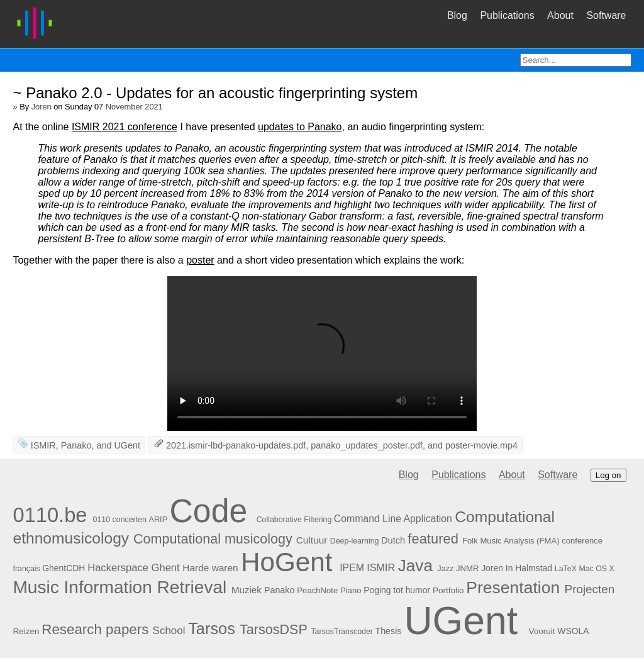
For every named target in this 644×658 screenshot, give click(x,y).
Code (208, 511)
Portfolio (448, 590)
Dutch (393, 540)
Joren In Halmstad (517, 568)
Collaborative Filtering (294, 520)
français (26, 569)
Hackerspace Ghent (134, 568)
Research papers (95, 629)
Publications (507, 15)
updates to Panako (300, 127)
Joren (42, 107)
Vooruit (541, 631)
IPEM (352, 568)
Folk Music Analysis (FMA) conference (532, 541)
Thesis (388, 631)
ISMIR (43, 445)
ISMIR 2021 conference (125, 127)
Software (606, 15)
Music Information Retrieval (119, 587)
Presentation (513, 588)
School (169, 631)
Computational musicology (213, 539)
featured (433, 539)
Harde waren (210, 568)
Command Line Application (393, 519)
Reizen (26, 631)
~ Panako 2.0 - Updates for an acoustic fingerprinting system (215, 93)
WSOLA (573, 631)
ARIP (158, 519)
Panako (76, 445)
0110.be (50, 515)
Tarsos (212, 628)
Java (415, 566)
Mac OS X (596, 569)
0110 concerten (120, 520)
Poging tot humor (397, 590)
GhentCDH (64, 568)
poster (200, 260)
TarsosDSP (273, 629)
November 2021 (134, 107)
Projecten (590, 589)
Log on (608, 475)
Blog (457, 15)
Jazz (445, 568)
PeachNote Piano (329, 590)
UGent (127, 445)
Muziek (247, 590)
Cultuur (312, 540)
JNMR (467, 568)
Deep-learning (355, 541)
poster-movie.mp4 (481, 445)
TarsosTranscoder (342, 632)
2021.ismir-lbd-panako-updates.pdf (236, 445)
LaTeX (566, 569)
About (560, 15)
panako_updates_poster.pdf (367, 445)
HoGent (287, 562)
